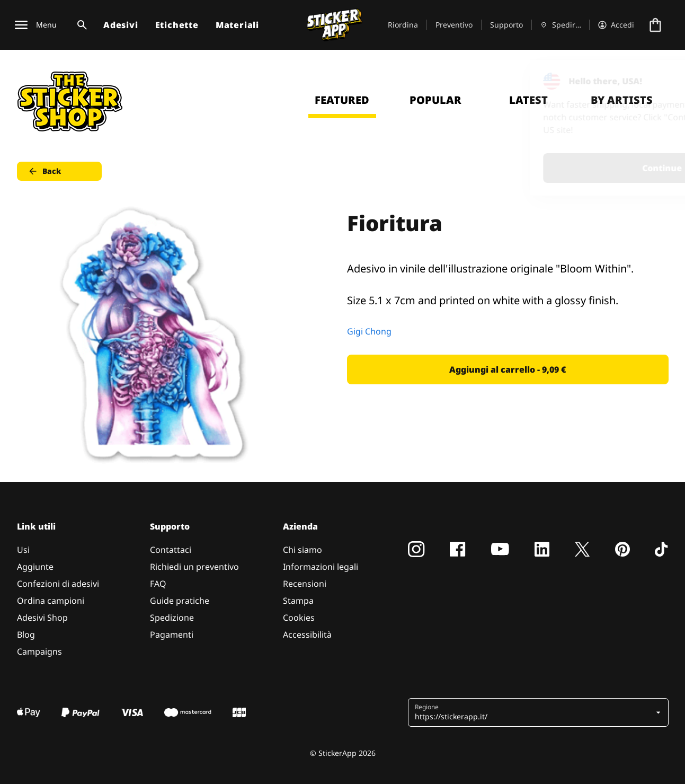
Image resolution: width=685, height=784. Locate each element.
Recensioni (305, 584)
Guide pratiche (180, 601)
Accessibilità (307, 635)
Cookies (299, 618)
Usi (23, 550)
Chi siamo (303, 550)
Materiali (237, 25)
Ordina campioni (51, 601)
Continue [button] (543, 168)
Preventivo (454, 25)
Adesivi (121, 25)
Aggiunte (35, 567)
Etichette (177, 25)
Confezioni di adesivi (58, 584)
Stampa (298, 601)
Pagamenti (172, 635)
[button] (534, 712)
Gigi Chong (369, 331)
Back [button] (44, 171)
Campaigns (39, 651)
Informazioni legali (321, 567)
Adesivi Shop (42, 618)
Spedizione (172, 618)
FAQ (158, 584)
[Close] (653, 81)
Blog (26, 635)
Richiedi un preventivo (194, 567)
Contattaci (171, 550)
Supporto (506, 25)
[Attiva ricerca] (80, 25)
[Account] (616, 25)
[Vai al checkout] (655, 25)
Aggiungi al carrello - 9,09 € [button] (508, 369)
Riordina (403, 25)
